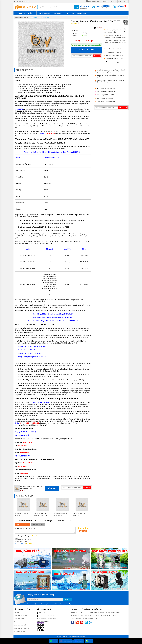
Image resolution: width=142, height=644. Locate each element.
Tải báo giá (98, 28)
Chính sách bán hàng (94, 1)
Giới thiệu (106, 1)
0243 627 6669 (119, 59)
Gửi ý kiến (83, 531)
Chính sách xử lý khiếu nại (21, 628)
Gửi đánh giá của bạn (22, 524)
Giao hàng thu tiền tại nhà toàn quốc (87, 45)
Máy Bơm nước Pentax (27, 17)
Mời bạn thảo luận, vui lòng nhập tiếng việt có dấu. (45, 530)
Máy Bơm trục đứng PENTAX (42, 17)
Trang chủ (17, 17)
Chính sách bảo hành (20, 625)
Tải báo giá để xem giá (82, 41)
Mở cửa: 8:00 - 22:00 (104, 7)
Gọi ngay (53, 641)
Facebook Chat (66, 641)
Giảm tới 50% (84, 7)
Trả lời (16, 543)
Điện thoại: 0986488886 (21, 1)
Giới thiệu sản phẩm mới (79, 13)
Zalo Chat (79, 641)
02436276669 (51, 616)
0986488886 (49, 613)
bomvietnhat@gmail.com (117, 62)
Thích (22, 543)
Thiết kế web (72, 636)
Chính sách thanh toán (20, 616)
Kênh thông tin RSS (20, 631)
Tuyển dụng (113, 1)
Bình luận (81, 24)
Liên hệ (126, 1)
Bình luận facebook (38, 524)
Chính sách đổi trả (19, 622)
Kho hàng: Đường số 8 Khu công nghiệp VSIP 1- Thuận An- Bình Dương (115, 42)
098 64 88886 (117, 49)
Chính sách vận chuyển (21, 619)
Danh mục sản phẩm (25, 13)
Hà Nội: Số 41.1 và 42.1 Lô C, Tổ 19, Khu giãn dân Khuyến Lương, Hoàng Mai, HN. (116, 31)
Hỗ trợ (120, 1)
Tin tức (66, 13)
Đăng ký (67, 599)
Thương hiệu (57, 13)
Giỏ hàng (121, 6)
